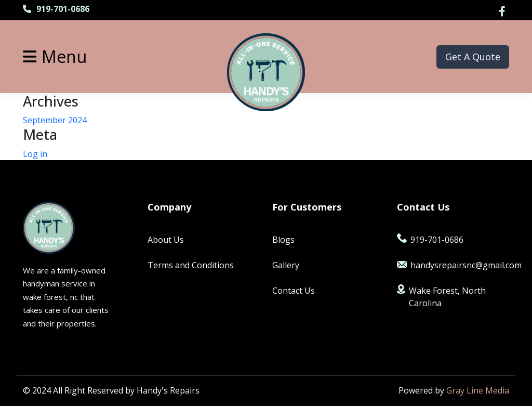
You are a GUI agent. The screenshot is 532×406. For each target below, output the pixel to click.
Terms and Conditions (191, 265)
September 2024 (55, 120)
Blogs (283, 240)
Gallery (286, 265)
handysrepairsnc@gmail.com (453, 265)
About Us (166, 240)
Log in (35, 154)
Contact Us (294, 291)
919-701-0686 (56, 9)
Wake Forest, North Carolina (441, 297)
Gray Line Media (478, 390)
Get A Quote (473, 57)
